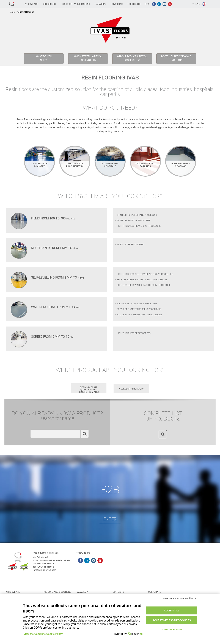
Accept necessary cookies (172, 620)
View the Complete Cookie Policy (43, 634)
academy (100, 4)
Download (117, 4)
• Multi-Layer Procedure (129, 244)
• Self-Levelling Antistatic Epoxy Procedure (141, 280)
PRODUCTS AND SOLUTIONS (75, 4)
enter (110, 519)
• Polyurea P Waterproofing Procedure (138, 309)
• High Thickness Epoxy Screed (133, 333)
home (12, 12)
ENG (199, 4)
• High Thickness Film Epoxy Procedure (138, 226)
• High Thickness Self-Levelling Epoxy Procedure (144, 274)
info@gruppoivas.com (45, 570)
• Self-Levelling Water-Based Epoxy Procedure (143, 285)
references (49, 4)
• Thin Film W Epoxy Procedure (133, 220)
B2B (147, 4)
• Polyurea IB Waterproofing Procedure (139, 315)
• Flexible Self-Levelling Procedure (136, 304)
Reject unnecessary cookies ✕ (180, 599)
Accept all (172, 611)
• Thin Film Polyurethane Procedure (136, 215)
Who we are (30, 4)
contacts (134, 4)
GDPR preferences (172, 629)
